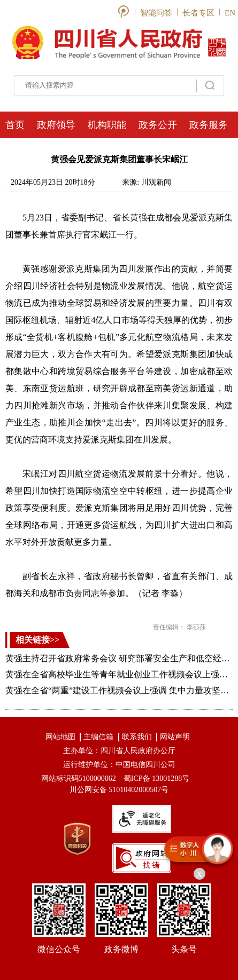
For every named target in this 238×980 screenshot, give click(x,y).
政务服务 (209, 125)
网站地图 (60, 737)
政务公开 (158, 125)
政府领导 (56, 125)
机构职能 (107, 125)
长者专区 (198, 13)
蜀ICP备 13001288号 (156, 779)
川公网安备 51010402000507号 (119, 790)
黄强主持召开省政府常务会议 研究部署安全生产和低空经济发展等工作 (119, 658)
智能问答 (156, 13)
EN (230, 13)
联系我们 (137, 737)
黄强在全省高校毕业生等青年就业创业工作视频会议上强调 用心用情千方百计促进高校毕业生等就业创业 (119, 674)
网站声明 (175, 737)
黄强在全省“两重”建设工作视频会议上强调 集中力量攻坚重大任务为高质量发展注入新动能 (119, 690)
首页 (15, 125)
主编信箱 (98, 737)
